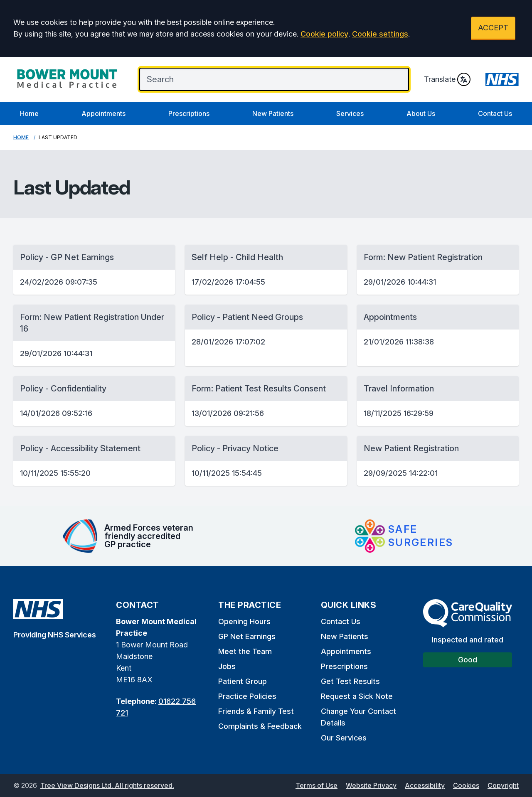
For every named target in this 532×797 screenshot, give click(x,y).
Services (350, 113)
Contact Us (495, 113)
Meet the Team (245, 651)
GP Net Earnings (247, 636)
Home (29, 113)
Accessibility (425, 785)
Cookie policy (324, 34)
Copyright (503, 785)
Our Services (344, 738)
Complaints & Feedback (260, 726)
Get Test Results (350, 681)
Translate (447, 79)
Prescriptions (189, 113)
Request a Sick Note (357, 696)
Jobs (227, 666)
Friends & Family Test (256, 711)
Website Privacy (371, 785)
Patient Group (243, 681)
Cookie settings (380, 34)
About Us (421, 113)
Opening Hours (244, 621)
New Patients (273, 113)
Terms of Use (316, 785)
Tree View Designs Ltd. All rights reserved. (107, 785)
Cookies (466, 785)
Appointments (103, 113)
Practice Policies (247, 696)
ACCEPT (493, 28)
